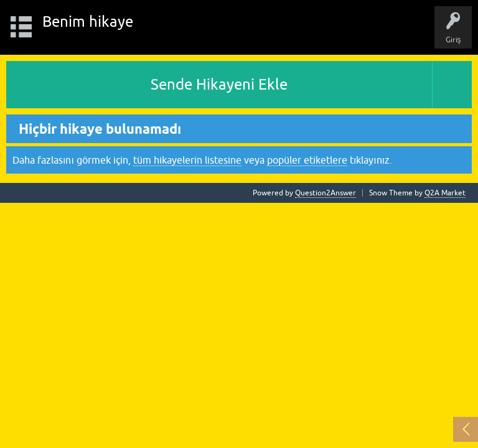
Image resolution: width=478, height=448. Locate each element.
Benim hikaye (88, 21)
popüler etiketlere (307, 160)
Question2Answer (326, 193)
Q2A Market (445, 193)
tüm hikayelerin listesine (187, 160)
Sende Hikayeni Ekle (219, 84)
